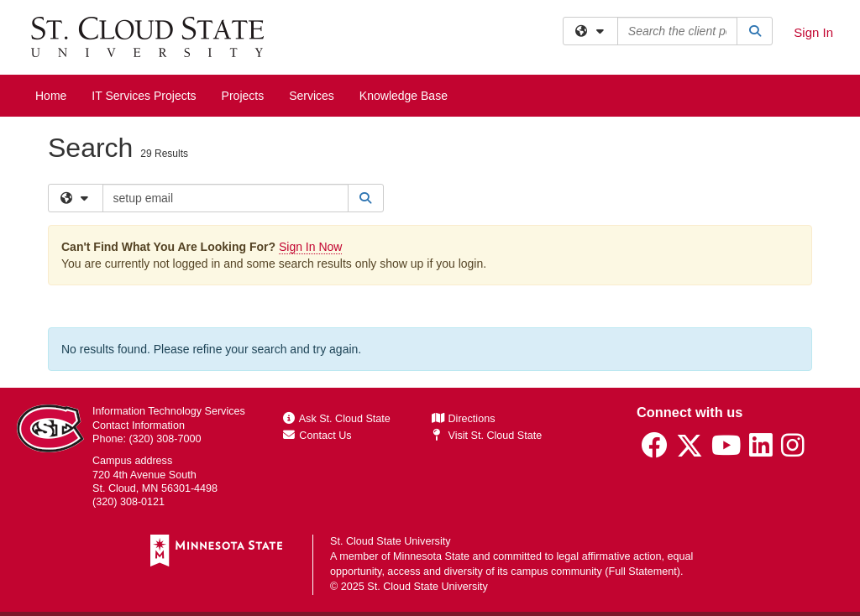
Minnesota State (431, 556)
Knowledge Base (404, 96)
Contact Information (139, 425)
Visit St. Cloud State (487, 436)
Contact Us (317, 436)
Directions (464, 419)
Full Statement (643, 572)
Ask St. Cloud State (337, 419)
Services (312, 96)
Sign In (813, 32)
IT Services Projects (144, 96)
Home (51, 96)
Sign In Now (310, 247)
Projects (243, 96)
